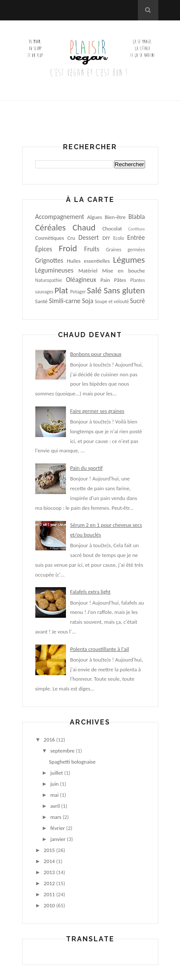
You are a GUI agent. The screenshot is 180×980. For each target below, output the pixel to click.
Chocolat (112, 229)
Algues (95, 217)
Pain (105, 280)
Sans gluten (124, 290)
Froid (68, 248)
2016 (49, 740)
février (57, 828)
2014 (49, 861)
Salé (94, 290)
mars (56, 817)
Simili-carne (65, 301)
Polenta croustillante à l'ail (100, 649)
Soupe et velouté (112, 301)
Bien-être (115, 217)
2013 (49, 872)
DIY (106, 238)
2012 (49, 883)
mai (54, 795)
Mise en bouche (123, 271)
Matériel (88, 271)
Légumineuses (54, 270)
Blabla (137, 217)
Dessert (89, 237)
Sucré (138, 301)
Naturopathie (49, 280)
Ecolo (119, 238)
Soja (88, 301)
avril (55, 806)
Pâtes (120, 280)
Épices (44, 249)
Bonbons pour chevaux (96, 354)
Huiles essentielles (88, 261)
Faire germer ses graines (97, 411)
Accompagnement (60, 217)
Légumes (129, 260)
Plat (61, 290)
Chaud (84, 227)
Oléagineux (81, 280)
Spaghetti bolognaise (72, 762)
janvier (58, 839)
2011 (49, 894)
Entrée (136, 237)
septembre (62, 751)
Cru (71, 238)
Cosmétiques (50, 238)
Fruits (92, 249)
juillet (57, 773)
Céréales (51, 227)
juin (54, 784)
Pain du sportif (87, 468)
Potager (78, 292)
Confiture (137, 229)
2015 (49, 850)
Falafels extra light (90, 592)
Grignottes (49, 260)
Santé (42, 301)
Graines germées (126, 250)
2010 (49, 905)
